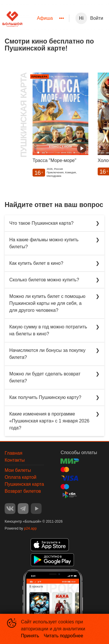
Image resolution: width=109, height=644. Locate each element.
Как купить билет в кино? (36, 263)
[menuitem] (45, 18)
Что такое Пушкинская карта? (41, 223)
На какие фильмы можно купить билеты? (44, 243)
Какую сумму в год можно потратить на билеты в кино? (48, 330)
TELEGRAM (23, 509)
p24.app (30, 528)
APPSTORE (50, 545)
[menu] (46, 18)
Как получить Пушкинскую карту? (45, 397)
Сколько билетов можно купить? (44, 280)
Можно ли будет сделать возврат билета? (45, 377)
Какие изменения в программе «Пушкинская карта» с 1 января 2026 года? (49, 421)
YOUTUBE (36, 509)
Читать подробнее (64, 636)
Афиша (45, 18)
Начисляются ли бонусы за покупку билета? (47, 354)
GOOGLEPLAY (52, 560)
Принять (30, 636)
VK (10, 509)
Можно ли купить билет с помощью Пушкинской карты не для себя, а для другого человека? (47, 303)
